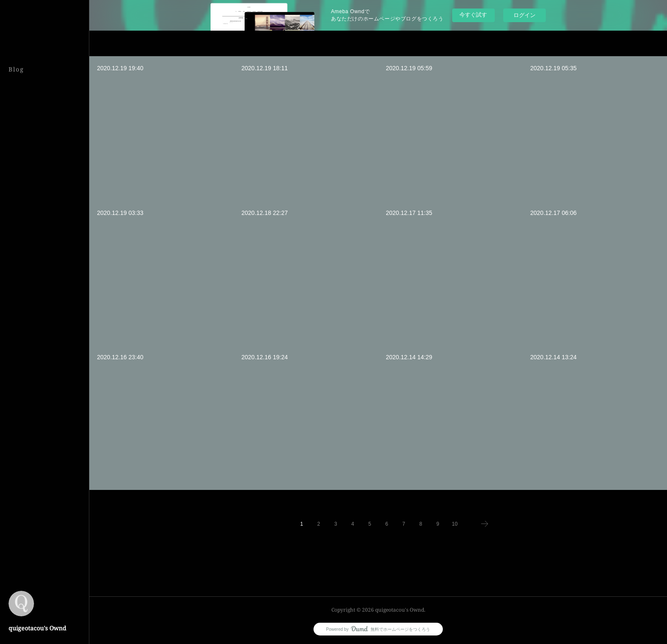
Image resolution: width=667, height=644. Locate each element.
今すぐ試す (473, 15)
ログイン (524, 15)
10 (455, 524)
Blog (16, 69)
